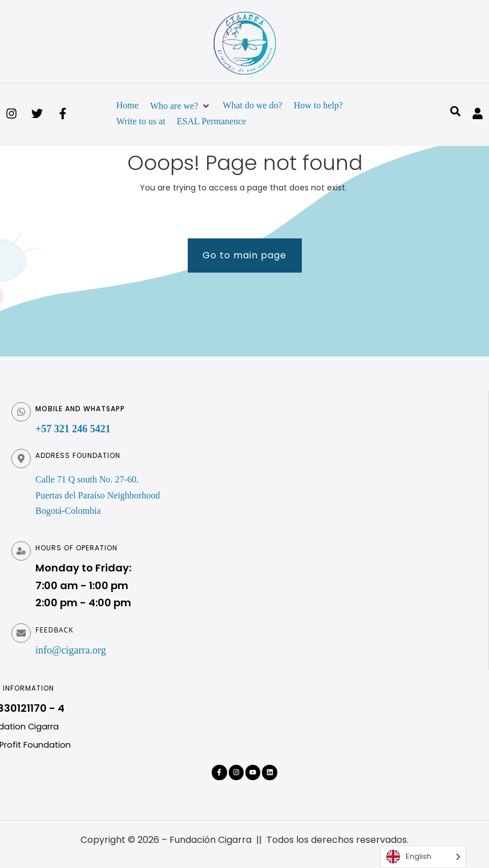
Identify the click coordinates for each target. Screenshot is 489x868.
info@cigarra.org (71, 650)
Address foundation (78, 455)
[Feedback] (21, 633)
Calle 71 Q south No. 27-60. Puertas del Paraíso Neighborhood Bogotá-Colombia (98, 495)
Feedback (54, 630)
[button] (181, 106)
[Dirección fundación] (21, 459)
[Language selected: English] (423, 857)
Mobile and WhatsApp (80, 409)
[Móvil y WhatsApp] (21, 412)
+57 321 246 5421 (73, 429)
